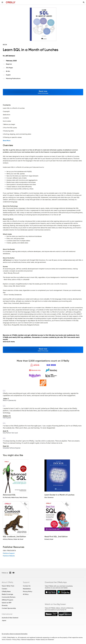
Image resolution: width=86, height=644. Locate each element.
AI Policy (26, 594)
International (7, 614)
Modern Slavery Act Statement (45, 640)
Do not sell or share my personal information (15, 634)
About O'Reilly (7, 582)
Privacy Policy (28, 591)
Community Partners (9, 597)
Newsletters (27, 589)
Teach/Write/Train (8, 586)
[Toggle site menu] (2, 2)
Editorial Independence (28, 640)
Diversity (5, 605)
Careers (4, 589)
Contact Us (27, 586)
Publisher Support (9, 553)
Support (26, 582)
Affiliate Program (7, 600)
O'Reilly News (6, 591)
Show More (7, 141)
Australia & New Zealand (10, 618)
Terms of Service (7, 640)
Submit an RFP (7, 603)
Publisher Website (9, 556)
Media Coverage (7, 594)
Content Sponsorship (9, 608)
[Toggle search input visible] (84, 2)
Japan (4, 620)
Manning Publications (13, 78)
